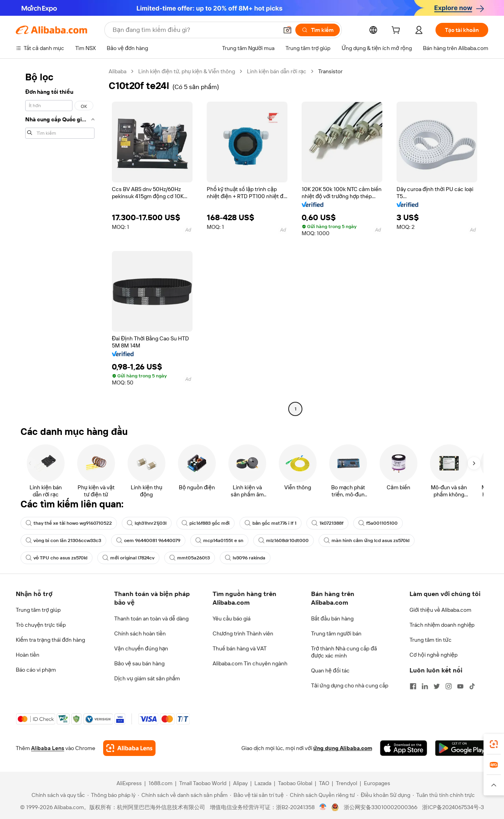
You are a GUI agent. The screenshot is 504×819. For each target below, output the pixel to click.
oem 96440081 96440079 (148, 540)
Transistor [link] (330, 71)
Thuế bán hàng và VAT (240, 648)
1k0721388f (327, 523)
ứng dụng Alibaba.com (343, 748)
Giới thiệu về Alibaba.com (440, 610)
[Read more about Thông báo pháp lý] (111, 795)
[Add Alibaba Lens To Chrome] (129, 748)
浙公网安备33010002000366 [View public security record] (381, 807)
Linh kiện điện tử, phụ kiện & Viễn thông (187, 71)
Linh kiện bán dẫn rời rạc (277, 71)
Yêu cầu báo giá (232, 618)
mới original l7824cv (128, 558)
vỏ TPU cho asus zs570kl (57, 558)
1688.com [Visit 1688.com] (160, 783)
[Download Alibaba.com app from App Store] (404, 748)
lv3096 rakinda (245, 558)
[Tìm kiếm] (318, 30)
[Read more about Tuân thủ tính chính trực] (444, 795)
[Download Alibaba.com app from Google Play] (462, 748)
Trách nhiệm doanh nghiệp (442, 625)
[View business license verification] (323, 807)
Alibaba (118, 71)
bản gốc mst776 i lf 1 (271, 523)
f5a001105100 (378, 523)
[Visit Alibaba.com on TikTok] (472, 686)
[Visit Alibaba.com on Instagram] (448, 686)
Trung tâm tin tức (431, 640)
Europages (377, 783)
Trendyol (346, 783)
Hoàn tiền (28, 655)
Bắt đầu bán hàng (332, 618)
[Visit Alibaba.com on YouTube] (460, 686)
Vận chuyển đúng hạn (141, 648)
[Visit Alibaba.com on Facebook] (413, 686)
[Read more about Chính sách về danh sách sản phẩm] (183, 795)
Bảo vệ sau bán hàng (139, 663)
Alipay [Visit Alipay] (240, 783)
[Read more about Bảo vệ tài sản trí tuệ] (257, 795)
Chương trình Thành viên (243, 633)
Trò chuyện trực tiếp (41, 625)
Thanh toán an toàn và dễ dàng (151, 618)
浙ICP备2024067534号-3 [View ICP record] (453, 807)
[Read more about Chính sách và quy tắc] (57, 795)
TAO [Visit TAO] (324, 783)
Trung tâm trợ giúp (38, 610)
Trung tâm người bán (336, 633)
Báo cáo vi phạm (36, 670)
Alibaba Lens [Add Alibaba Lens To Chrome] (48, 748)
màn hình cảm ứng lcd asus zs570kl (367, 540)
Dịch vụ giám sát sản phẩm (147, 678)
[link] (494, 744)
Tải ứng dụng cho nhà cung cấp (350, 685)
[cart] (397, 31)
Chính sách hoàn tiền (140, 633)
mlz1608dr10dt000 (283, 540)
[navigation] (60, 241)
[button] (287, 30)
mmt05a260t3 (190, 558)
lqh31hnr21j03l (147, 523)
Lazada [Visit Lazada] (263, 783)
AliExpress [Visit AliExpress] (129, 783)
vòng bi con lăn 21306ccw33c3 (63, 540)
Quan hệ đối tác (330, 670)
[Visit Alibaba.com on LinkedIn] (425, 686)
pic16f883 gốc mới (206, 523)
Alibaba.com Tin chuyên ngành (250, 663)
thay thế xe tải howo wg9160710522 (69, 523)
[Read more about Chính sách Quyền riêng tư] (321, 795)
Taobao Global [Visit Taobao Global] (295, 783)
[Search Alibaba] (195, 30)
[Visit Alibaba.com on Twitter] (437, 686)
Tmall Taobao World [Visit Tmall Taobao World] (203, 783)
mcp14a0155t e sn (219, 540)
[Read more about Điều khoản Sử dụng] (384, 795)
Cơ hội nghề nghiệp (434, 655)
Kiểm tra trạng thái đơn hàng (50, 640)
